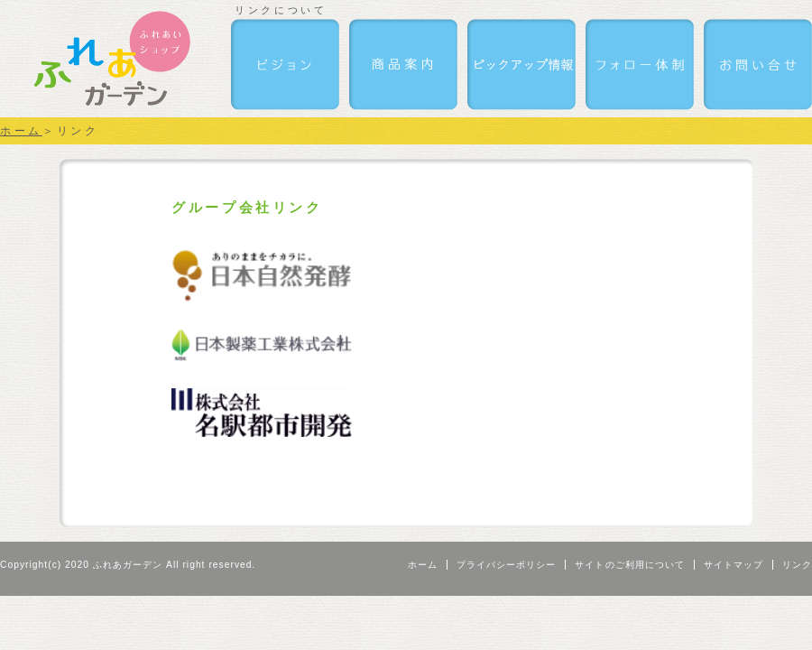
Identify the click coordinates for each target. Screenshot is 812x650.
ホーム (21, 131)
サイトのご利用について (629, 565)
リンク (797, 565)
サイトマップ (734, 565)
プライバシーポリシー (506, 565)
